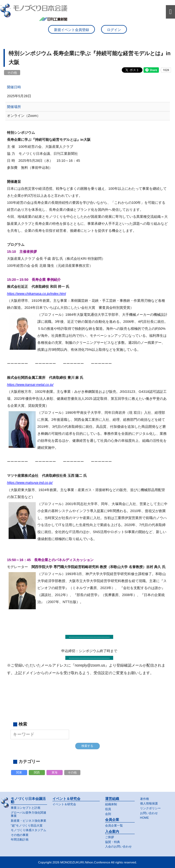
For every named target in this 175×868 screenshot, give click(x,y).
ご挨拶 (110, 837)
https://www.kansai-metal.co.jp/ (31, 385)
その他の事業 (20, 835)
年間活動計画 (20, 840)
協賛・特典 (112, 842)
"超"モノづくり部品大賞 (27, 825)
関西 (37, 773)
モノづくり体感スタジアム (28, 830)
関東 (19, 773)
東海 (55, 773)
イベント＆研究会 (64, 804)
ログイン (114, 30)
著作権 (144, 799)
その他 (72, 773)
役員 (108, 809)
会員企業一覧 (114, 825)
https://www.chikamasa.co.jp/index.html (37, 294)
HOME (145, 818)
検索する (87, 746)
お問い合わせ (149, 813)
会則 (108, 814)
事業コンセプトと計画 (26, 808)
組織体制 (111, 804)
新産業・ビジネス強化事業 (28, 821)
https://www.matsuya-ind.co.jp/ (31, 483)
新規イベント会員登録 (72, 30)
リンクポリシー (150, 808)
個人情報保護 (149, 804)
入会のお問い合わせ (118, 847)
